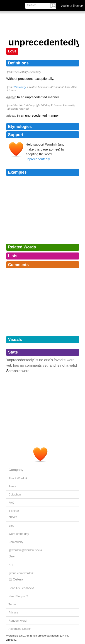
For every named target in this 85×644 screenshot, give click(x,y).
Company (16, 470)
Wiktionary (19, 87)
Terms (13, 604)
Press (12, 486)
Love (12, 51)
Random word (18, 621)
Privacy (13, 612)
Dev (12, 556)
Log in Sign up (72, 6)
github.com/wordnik (21, 573)
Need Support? (18, 596)
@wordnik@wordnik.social (26, 550)
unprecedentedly (38, 159)
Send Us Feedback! (21, 588)
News (13, 517)
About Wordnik (18, 478)
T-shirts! (14, 511)
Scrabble (13, 371)
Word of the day (19, 534)
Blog (12, 526)
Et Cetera (16, 579)
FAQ (12, 503)
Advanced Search (20, 629)
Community (16, 542)
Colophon (15, 494)
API (11, 565)
